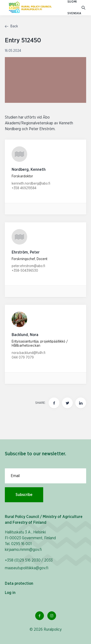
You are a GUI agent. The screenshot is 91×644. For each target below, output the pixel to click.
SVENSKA (74, 13)
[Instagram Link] (52, 616)
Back (11, 26)
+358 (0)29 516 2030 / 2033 (29, 560)
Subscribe (24, 495)
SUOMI (72, 2)
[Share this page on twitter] (67, 403)
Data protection (19, 584)
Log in (10, 593)
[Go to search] (84, 8)
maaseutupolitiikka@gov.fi (27, 568)
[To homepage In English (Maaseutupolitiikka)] (30, 8)
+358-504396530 (25, 271)
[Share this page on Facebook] (54, 403)
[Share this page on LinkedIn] (81, 403)
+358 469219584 (24, 188)
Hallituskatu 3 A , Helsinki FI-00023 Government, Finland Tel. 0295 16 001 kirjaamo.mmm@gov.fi (30, 541)
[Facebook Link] (40, 616)
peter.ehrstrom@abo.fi (28, 266)
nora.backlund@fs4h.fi (29, 353)
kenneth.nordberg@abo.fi (31, 184)
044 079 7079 (23, 358)
